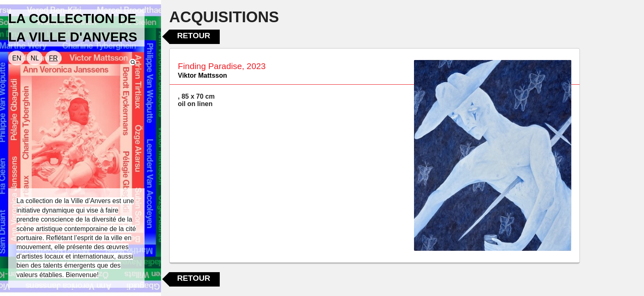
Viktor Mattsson (202, 75)
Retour (194, 36)
